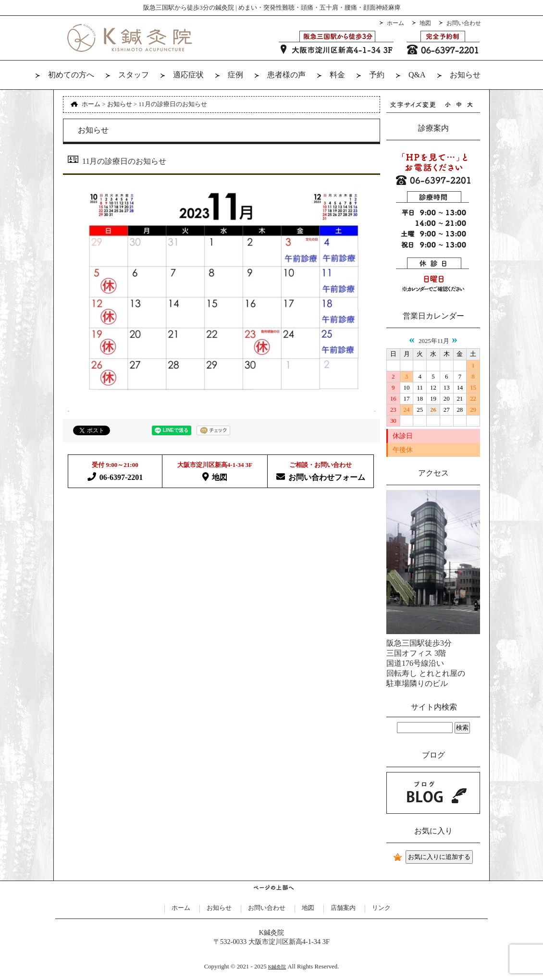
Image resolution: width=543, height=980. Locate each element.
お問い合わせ (464, 23)
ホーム (395, 23)
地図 (425, 23)
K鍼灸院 (277, 967)
